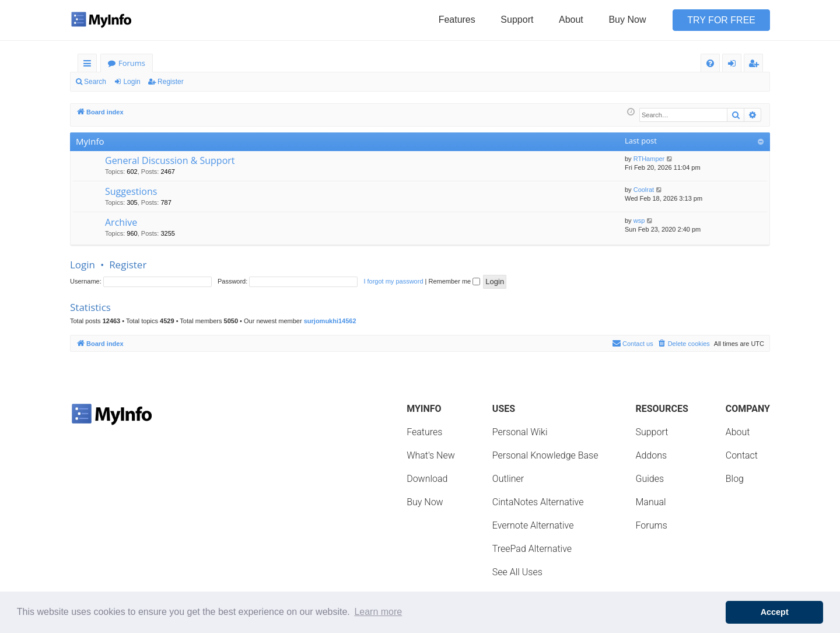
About (571, 20)
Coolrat (644, 190)
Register (171, 82)
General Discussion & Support (170, 160)
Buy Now (627, 20)
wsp (639, 221)
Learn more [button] (378, 612)
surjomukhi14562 (330, 321)
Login (132, 82)
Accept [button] (775, 612)
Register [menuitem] (756, 65)
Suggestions (131, 191)
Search (95, 82)
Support (517, 20)
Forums (132, 63)
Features (457, 20)
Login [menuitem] (734, 65)
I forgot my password (393, 281)
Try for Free (721, 20)
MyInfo (90, 141)
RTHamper (649, 159)
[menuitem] (710, 63)
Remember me (454, 281)
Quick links (90, 65)
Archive (121, 222)
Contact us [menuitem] (633, 343)
